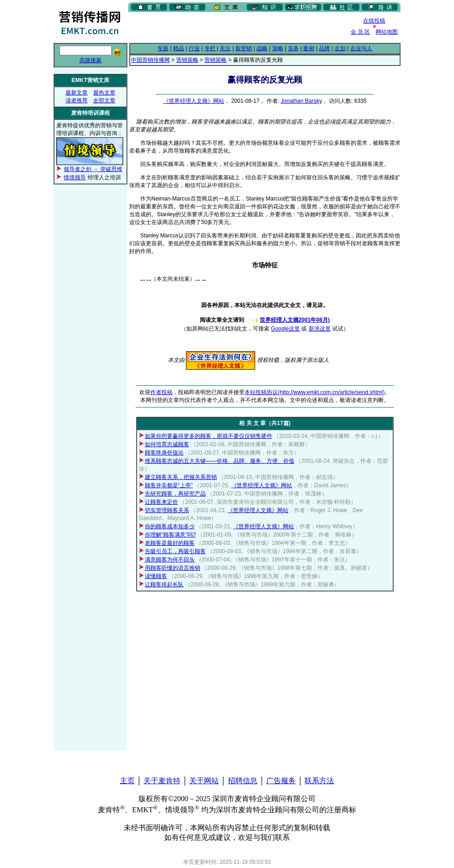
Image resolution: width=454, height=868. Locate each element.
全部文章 (104, 100)
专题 (163, 48)
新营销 (244, 48)
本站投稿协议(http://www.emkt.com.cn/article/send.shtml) (314, 392)
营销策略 (187, 60)
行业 (194, 48)
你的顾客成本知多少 (170, 526)
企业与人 (361, 48)
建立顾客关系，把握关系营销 (181, 477)
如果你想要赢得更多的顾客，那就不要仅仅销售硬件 (209, 436)
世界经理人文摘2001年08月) (288, 320)
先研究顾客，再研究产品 (175, 494)
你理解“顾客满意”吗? (170, 535)
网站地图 (387, 32)
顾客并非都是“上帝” (169, 485)
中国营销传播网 (150, 60)
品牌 (324, 48)
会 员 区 (361, 32)
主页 (127, 781)
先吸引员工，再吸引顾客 (175, 551)
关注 (225, 48)
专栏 (210, 48)
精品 (179, 48)
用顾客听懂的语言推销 (173, 568)
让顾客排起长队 (164, 585)
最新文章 (77, 93)
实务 (293, 48)
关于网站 (204, 781)
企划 (340, 48)
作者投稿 (161, 392)
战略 (262, 48)
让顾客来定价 (161, 502)
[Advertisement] (236, 27)
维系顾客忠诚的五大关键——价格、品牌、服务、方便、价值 (220, 461)
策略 (278, 48)
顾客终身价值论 (164, 453)
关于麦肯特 (162, 781)
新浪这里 (320, 329)
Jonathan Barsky (301, 101)
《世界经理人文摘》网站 (194, 101)
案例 (309, 48)
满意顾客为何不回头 (170, 560)
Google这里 (285, 329)
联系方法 (319, 781)
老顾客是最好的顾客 (170, 543)
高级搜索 (90, 60)
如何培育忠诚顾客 (167, 444)
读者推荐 (77, 100)
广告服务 (281, 781)
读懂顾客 (156, 576)
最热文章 (104, 93)
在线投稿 (374, 21)
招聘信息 (243, 781)
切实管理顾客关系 (167, 510)
